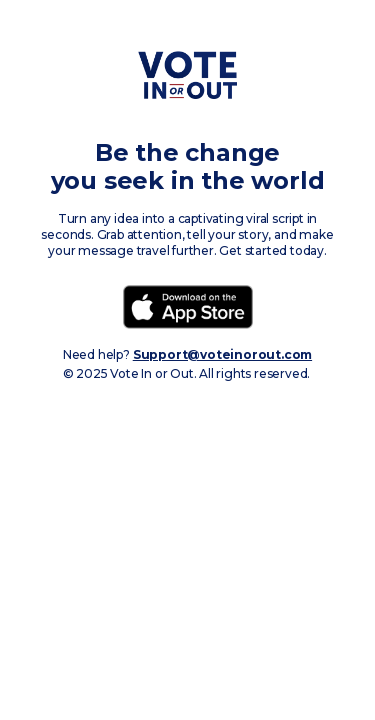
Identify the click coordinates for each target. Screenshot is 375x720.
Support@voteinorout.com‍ (222, 354)
